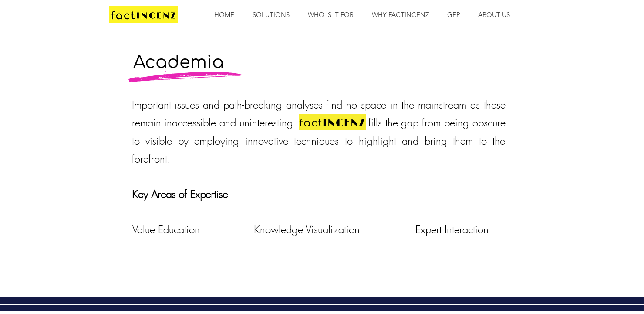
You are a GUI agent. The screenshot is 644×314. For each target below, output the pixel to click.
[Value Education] (166, 230)
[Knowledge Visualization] (307, 230)
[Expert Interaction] (452, 230)
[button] (331, 15)
